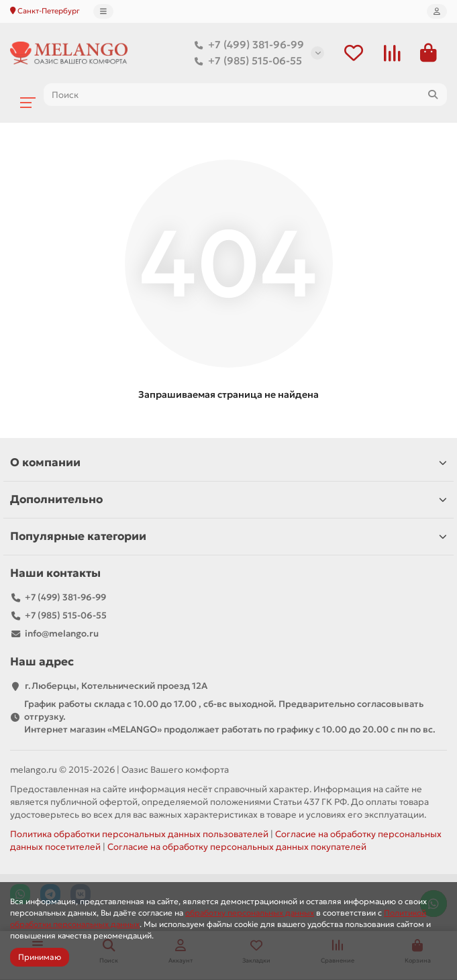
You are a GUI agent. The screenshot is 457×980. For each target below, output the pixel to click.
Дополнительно (228, 499)
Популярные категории (228, 536)
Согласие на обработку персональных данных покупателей (237, 847)
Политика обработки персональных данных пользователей (139, 834)
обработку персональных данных (250, 913)
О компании (228, 462)
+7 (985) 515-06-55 (246, 61)
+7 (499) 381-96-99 (247, 45)
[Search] (245, 95)
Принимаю (40, 957)
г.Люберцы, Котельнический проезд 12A (116, 686)
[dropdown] (103, 11)
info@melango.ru (62, 634)
